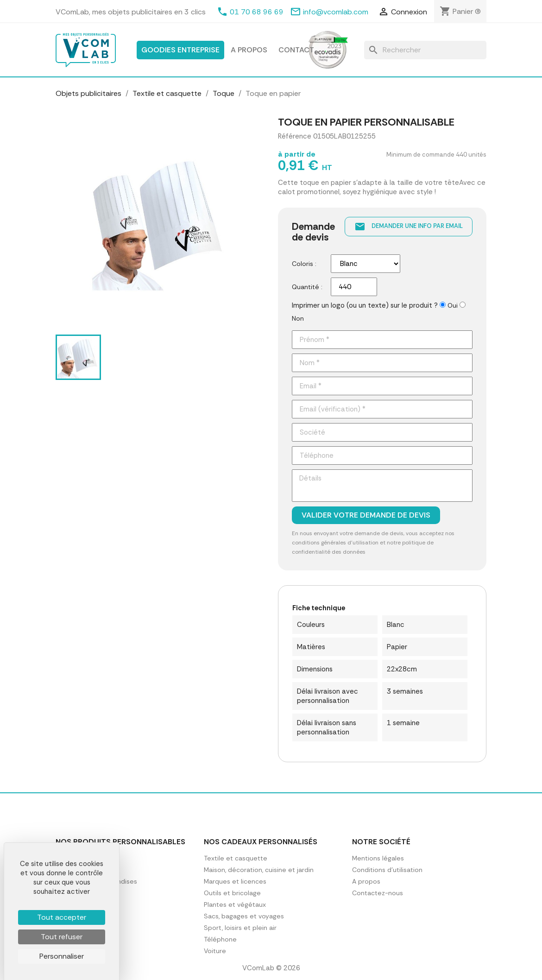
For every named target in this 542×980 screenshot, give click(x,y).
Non (298, 318)
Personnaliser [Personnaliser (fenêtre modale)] (62, 956)
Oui (453, 305)
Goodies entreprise (180, 50)
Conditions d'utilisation (387, 870)
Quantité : (307, 287)
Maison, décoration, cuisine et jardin (259, 870)
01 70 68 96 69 (257, 12)
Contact (296, 50)
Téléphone (220, 939)
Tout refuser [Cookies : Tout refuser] (62, 937)
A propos (249, 50)
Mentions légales (378, 858)
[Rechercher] (425, 50)
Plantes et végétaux (235, 904)
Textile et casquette (236, 858)
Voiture (215, 951)
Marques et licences (235, 881)
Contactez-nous (378, 893)
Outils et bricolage (232, 893)
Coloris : (304, 264)
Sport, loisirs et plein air (240, 928)
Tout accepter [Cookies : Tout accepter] (62, 917)
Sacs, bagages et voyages (244, 916)
